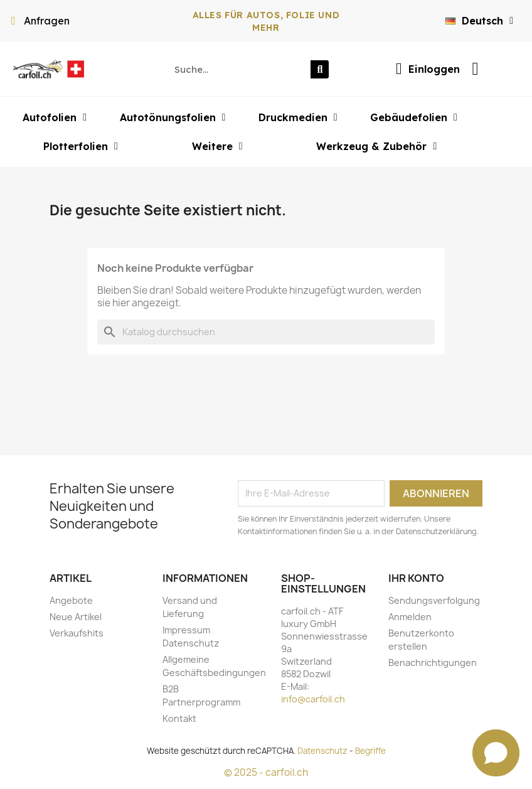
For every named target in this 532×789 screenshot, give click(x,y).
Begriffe (370, 751)
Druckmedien (298, 117)
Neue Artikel (76, 617)
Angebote (71, 600)
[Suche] (266, 332)
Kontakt (179, 718)
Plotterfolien (81, 146)
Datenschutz (322, 751)
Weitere (217, 146)
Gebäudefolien (414, 117)
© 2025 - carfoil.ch (266, 772)
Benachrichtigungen (433, 663)
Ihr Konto (416, 578)
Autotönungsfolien (173, 117)
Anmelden (410, 617)
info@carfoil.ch (313, 699)
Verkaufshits (77, 633)
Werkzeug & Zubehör (376, 146)
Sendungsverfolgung (434, 600)
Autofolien (55, 117)
